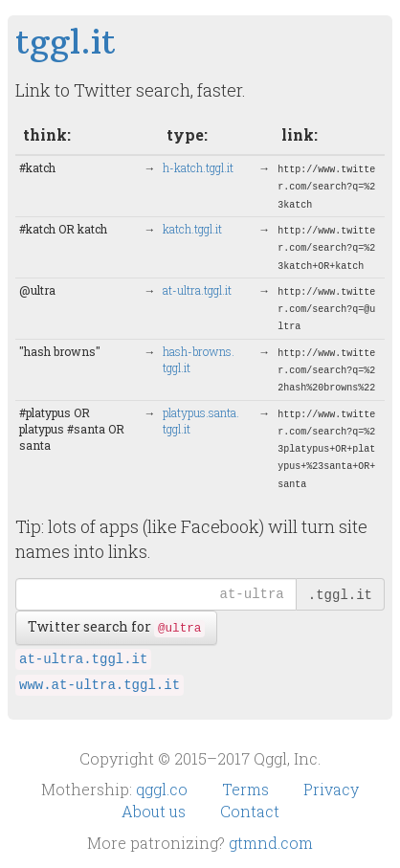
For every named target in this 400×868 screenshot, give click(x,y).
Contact (250, 811)
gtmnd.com (271, 843)
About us (156, 811)
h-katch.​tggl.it (198, 167)
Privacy (331, 789)
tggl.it (66, 42)
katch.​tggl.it (192, 229)
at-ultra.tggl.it (83, 659)
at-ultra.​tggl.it (197, 290)
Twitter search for (116, 627)
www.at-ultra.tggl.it (100, 685)
